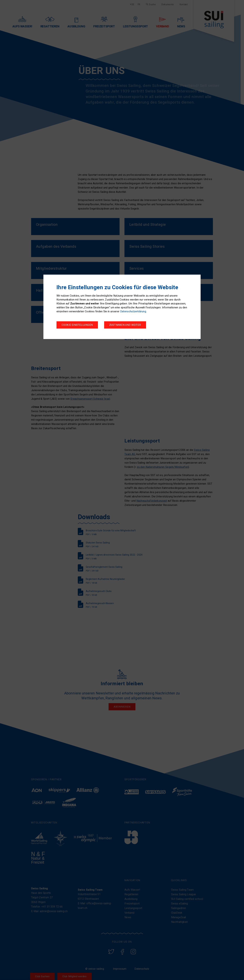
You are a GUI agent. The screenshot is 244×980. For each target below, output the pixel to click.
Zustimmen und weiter (125, 325)
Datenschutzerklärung (133, 311)
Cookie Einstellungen (77, 325)
